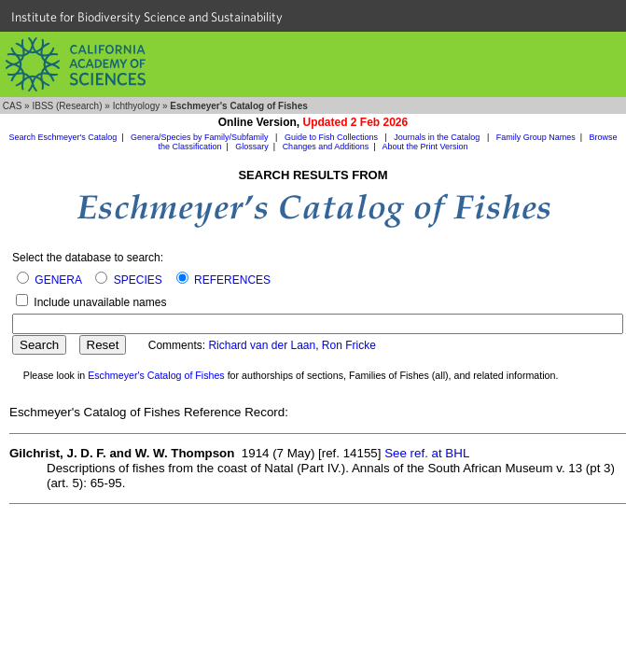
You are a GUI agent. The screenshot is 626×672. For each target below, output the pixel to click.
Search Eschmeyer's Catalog (63, 137)
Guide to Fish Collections (333, 137)
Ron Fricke (349, 345)
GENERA (58, 280)
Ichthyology (137, 106)
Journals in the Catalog (438, 137)
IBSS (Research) (67, 106)
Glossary (252, 147)
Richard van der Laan (262, 345)
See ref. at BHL (427, 453)
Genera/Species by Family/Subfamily (201, 137)
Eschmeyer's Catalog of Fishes (156, 375)
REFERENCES (232, 280)
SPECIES (138, 280)
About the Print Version (425, 147)
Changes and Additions (326, 147)
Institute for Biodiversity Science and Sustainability (147, 17)
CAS (13, 106)
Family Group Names (536, 137)
